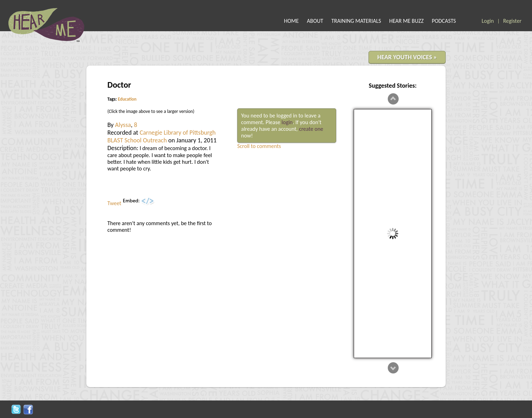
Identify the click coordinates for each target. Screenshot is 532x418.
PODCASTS (444, 21)
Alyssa (123, 125)
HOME (291, 21)
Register (512, 21)
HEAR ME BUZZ (406, 21)
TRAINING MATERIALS (356, 21)
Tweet (114, 203)
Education (127, 99)
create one (311, 129)
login (287, 122)
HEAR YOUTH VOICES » (407, 57)
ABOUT (315, 21)
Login (488, 21)
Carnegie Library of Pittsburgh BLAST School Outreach (162, 136)
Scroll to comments (259, 146)
